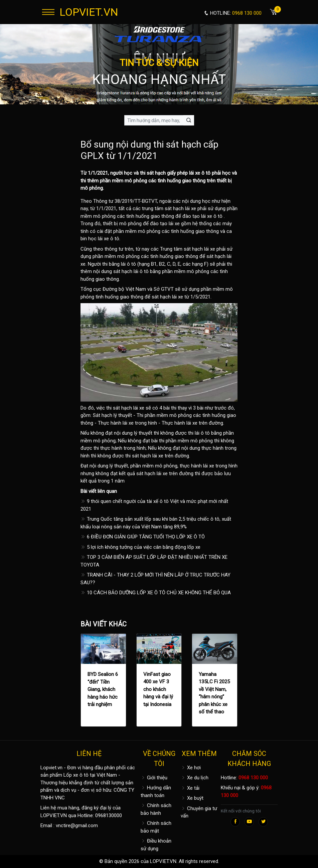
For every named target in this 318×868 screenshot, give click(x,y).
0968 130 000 (253, 778)
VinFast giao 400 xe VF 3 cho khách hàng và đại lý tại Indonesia (158, 689)
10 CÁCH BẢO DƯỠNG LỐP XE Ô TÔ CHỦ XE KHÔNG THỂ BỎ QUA (156, 593)
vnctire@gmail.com (77, 826)
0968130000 (109, 815)
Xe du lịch (195, 778)
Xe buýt (192, 798)
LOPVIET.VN (89, 12)
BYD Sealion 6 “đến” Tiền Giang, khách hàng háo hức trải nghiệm (103, 689)
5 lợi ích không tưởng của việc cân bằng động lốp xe (140, 547)
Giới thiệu (154, 778)
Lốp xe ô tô (76, 775)
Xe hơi (191, 768)
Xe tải (190, 788)
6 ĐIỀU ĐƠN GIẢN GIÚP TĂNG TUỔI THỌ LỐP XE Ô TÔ (143, 537)
